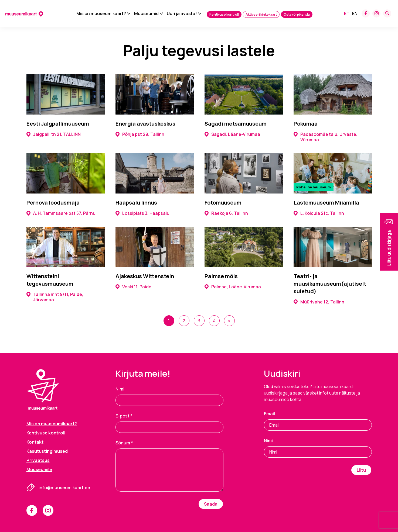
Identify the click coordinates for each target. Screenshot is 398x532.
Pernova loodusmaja (53, 203)
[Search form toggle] (387, 13)
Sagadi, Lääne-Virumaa (232, 134)
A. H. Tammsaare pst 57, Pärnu (61, 213)
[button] (389, 242)
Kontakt (35, 442)
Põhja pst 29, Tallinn (140, 134)
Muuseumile (39, 469)
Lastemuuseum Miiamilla (326, 203)
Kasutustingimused (47, 451)
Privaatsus (38, 460)
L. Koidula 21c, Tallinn (319, 213)
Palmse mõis (221, 276)
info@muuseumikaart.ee (64, 488)
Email (269, 414)
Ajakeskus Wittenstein (145, 276)
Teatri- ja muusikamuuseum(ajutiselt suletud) (330, 284)
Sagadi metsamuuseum (236, 124)
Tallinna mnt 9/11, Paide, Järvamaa (55, 297)
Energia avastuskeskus (145, 124)
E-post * (124, 416)
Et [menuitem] (347, 13)
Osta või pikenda (297, 14)
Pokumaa (306, 124)
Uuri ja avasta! (182, 13)
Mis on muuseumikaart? (101, 13)
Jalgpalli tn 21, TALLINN (54, 134)
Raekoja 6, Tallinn (226, 213)
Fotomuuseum (223, 203)
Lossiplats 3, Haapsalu (142, 213)
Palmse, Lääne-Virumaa (233, 287)
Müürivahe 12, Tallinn (319, 302)
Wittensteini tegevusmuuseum (50, 280)
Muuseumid (146, 13)
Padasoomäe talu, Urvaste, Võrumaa (326, 137)
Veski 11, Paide (133, 287)
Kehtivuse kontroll (224, 14)
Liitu (361, 470)
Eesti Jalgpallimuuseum (58, 124)
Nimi (120, 389)
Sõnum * (124, 443)
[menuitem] (347, 13)
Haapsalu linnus (136, 203)
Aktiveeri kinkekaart (261, 14)
